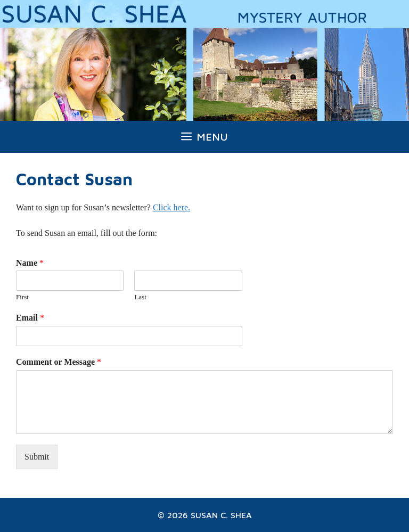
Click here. (171, 207)
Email (30, 318)
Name (30, 263)
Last (140, 297)
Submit (37, 457)
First (22, 297)
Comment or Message (59, 362)
